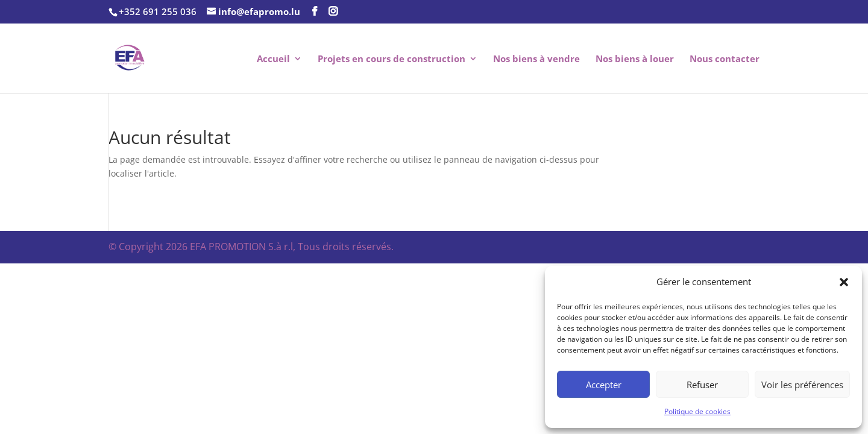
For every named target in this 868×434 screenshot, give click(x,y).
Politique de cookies (697, 411)
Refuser (702, 385)
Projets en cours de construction (392, 59)
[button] (844, 282)
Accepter (604, 385)
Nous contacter (725, 59)
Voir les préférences (802, 385)
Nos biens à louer (635, 59)
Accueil (273, 59)
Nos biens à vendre (536, 59)
